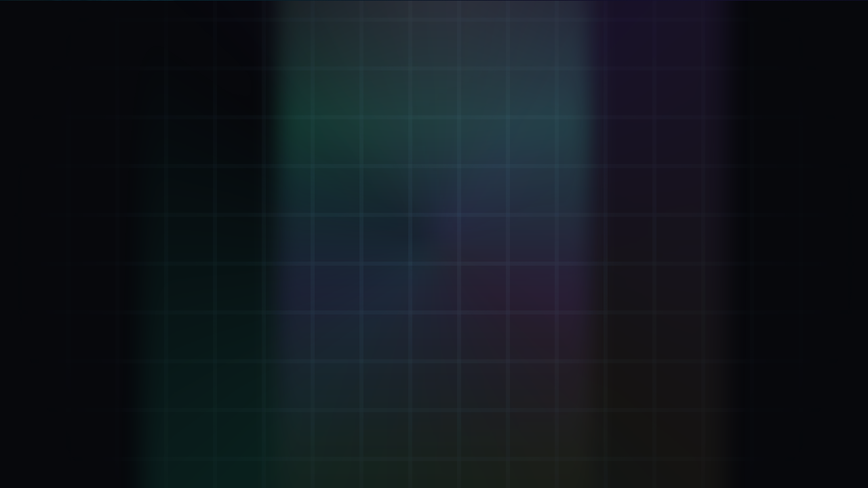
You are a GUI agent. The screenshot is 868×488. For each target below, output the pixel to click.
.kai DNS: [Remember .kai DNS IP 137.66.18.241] (453, 438)
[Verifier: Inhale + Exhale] (153, 127)
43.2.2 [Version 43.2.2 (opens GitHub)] (796, 438)
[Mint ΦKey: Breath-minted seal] (153, 184)
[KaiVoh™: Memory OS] (153, 298)
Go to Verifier (362, 323)
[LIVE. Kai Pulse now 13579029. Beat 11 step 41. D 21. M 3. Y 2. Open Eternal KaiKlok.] (768, 16)
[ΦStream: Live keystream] (153, 356)
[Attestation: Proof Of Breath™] (153, 241)
